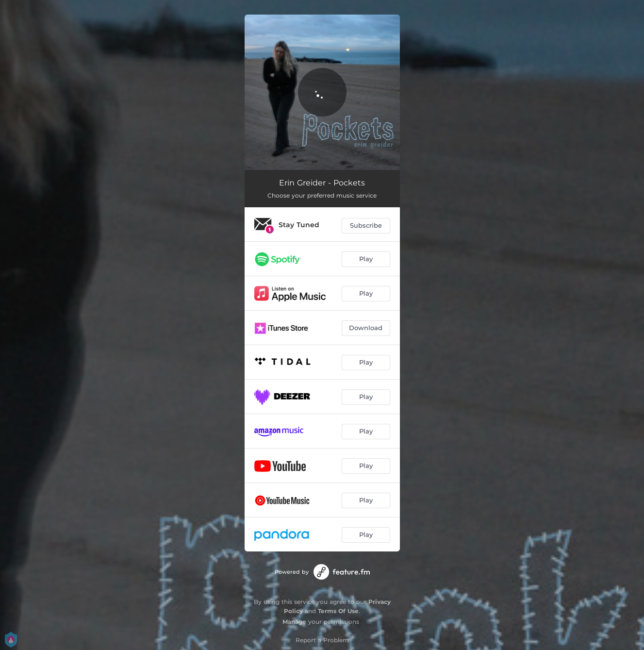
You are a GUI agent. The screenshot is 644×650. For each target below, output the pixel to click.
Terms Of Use (338, 611)
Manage (294, 622)
